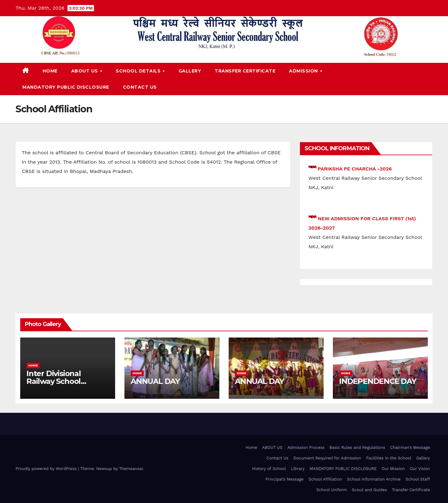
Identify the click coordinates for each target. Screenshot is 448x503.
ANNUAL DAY (155, 381)
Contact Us (140, 87)
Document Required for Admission (327, 458)
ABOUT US (85, 71)
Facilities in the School (389, 458)
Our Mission (393, 469)
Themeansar (131, 469)
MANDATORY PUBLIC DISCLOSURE (66, 87)
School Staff (418, 479)
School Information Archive (374, 479)
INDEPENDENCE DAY (378, 381)
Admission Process (306, 447)
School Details (139, 71)
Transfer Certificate (245, 71)
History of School (269, 469)
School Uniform (332, 490)
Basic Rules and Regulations (357, 447)
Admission (304, 71)
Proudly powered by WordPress (47, 469)
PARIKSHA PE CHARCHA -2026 (355, 169)
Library (298, 469)
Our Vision (420, 469)
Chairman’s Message (410, 447)
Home (50, 71)
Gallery (190, 71)
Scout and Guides (369, 490)
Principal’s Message (285, 479)
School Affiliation (325, 479)
